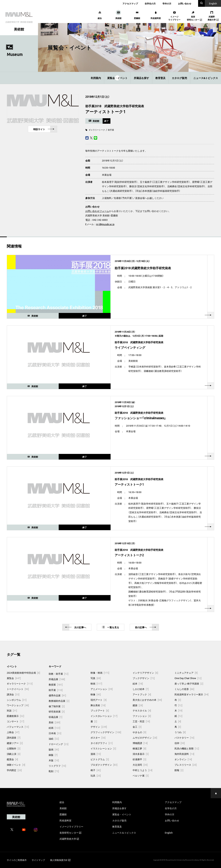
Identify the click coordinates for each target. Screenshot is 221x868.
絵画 (54, 728)
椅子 (96, 770)
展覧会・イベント (117, 78)
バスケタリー (184, 738)
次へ (76, 627)
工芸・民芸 (141, 721)
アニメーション (102, 689)
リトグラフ (57, 766)
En (213, 3)
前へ (146, 627)
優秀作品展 (57, 695)
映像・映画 (100, 673)
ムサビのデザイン (145, 738)
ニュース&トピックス (206, 78)
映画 (96, 683)
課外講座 (14, 738)
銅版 (53, 755)
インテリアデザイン (145, 673)
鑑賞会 (12, 759)
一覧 (111, 627)
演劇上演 (14, 754)
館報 (179, 770)
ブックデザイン (144, 678)
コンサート (15, 721)
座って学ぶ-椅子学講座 (189, 683)
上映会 (13, 732)
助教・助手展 (59, 674)
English (169, 833)
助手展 (111, 130)
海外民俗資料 (184, 754)
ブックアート (100, 710)
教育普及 (160, 78)
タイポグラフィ (102, 743)
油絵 (54, 739)
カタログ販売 (179, 78)
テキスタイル (142, 710)
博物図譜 (140, 743)
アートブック (142, 694)
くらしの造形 (184, 689)
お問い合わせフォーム (97, 211)
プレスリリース (186, 765)
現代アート (99, 700)
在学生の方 (150, 3)
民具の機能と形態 (187, 748)
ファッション (142, 716)
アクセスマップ (130, 3)
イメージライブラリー (71, 826)
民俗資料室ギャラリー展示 (191, 694)
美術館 (63, 808)
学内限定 (14, 770)
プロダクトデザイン (104, 765)
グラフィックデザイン (106, 732)
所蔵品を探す (141, 78)
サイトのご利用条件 (17, 860)
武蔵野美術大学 (69, 839)
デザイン (99, 727)
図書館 (63, 814)
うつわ (180, 732)
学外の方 (167, 3)
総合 (62, 802)
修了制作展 (57, 706)
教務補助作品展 (59, 701)
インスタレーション (104, 716)
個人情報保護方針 (60, 860)
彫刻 (54, 771)
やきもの (139, 732)
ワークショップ (18, 705)
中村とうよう (142, 770)
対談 (12, 710)
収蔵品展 (55, 717)
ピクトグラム (100, 759)
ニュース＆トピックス (124, 833)
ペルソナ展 (141, 775)
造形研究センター (70, 833)
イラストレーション (103, 748)
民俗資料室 (65, 820)
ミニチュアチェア (186, 673)
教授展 (56, 685)
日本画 (55, 733)
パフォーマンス (18, 727)
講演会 (13, 694)
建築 (138, 705)
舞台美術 (98, 705)
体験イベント (16, 765)
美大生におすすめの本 (147, 700)
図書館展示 (15, 716)
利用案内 (96, 78)
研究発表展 (57, 711)
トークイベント (18, 689)
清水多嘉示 (141, 754)
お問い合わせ (185, 3)
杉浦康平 (139, 759)
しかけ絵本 (141, 689)
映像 (96, 694)
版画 (54, 749)
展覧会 (14, 678)
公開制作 (14, 748)
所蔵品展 (57, 679)
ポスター (98, 738)
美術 (54, 722)
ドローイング (59, 744)
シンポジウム (17, 700)
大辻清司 (140, 765)
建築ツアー (15, 743)
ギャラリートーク (97, 130)
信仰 (180, 743)
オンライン (183, 759)
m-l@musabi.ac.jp (105, 224)
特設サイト (44, 129)
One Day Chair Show (188, 678)
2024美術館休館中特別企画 (23, 673)
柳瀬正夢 (139, 748)
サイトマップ (38, 860)
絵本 (138, 683)
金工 (137, 727)
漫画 (96, 754)
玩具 (96, 775)
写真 (96, 678)
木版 (54, 760)
